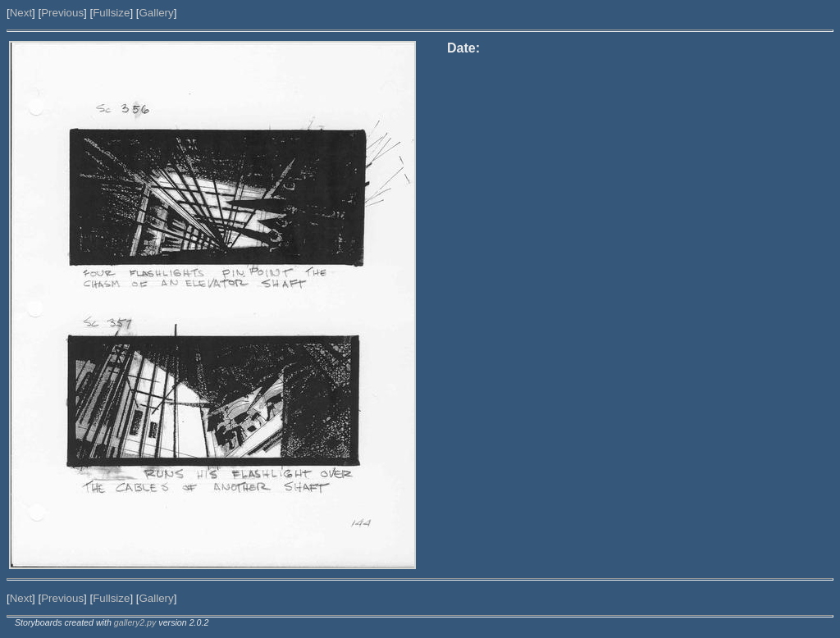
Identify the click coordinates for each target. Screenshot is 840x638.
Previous (62, 13)
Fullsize (111, 13)
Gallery (156, 13)
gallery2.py (135, 622)
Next (21, 13)
